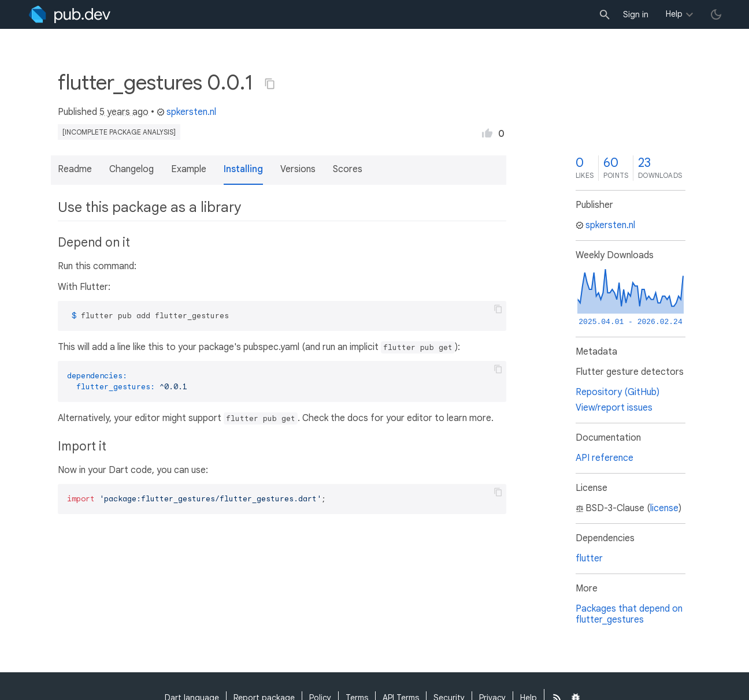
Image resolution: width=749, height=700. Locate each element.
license (664, 508)
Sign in (636, 14)
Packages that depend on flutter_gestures (629, 614)
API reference (605, 458)
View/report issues (614, 408)
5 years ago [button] (124, 112)
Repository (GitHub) (618, 392)
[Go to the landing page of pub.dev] (70, 14)
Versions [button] (298, 169)
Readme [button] (75, 169)
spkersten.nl (186, 112)
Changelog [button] (131, 169)
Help (674, 14)
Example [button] (189, 169)
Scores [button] (348, 169)
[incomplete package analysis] (119, 132)
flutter (589, 558)
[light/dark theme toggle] (716, 14)
